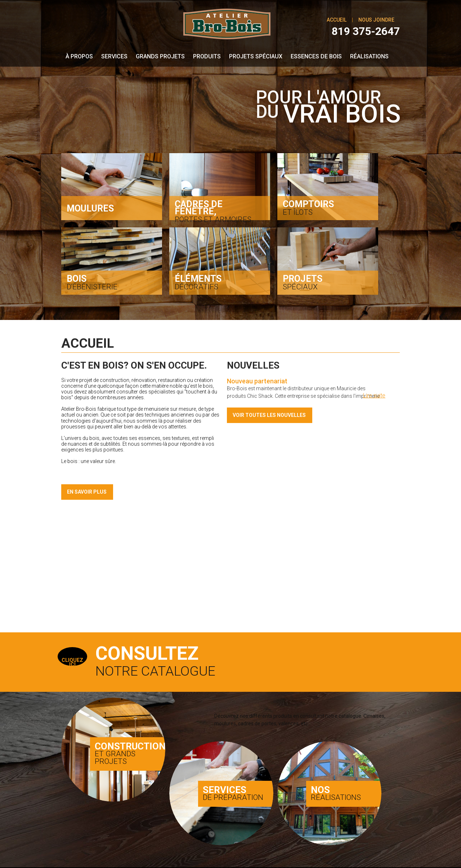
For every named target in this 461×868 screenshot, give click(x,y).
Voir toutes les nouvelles (269, 417)
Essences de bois (316, 57)
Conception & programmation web (308, 851)
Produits (207, 57)
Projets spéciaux (256, 57)
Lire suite (374, 397)
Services (114, 57)
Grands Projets (160, 57)
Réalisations (369, 57)
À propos (79, 57)
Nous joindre (376, 20)
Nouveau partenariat (257, 382)
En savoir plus (87, 494)
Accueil (337, 20)
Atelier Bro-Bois (110, 846)
